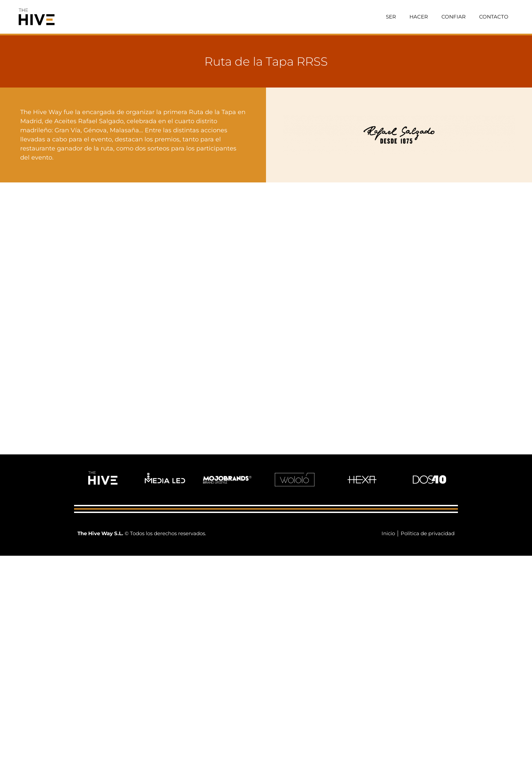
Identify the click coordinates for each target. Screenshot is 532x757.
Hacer (419, 17)
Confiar (454, 17)
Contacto (494, 17)
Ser (391, 17)
